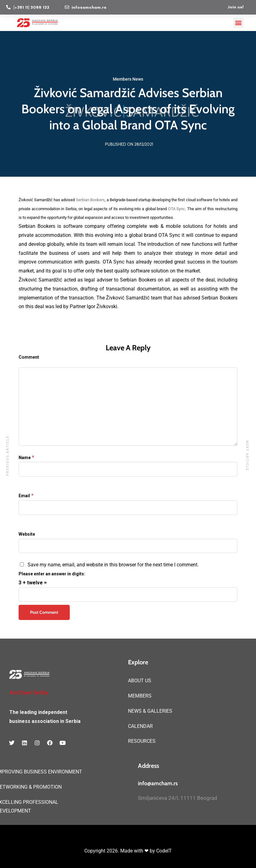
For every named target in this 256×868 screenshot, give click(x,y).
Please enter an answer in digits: (52, 574)
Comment (29, 357)
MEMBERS (140, 696)
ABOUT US (140, 681)
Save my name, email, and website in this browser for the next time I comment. (113, 565)
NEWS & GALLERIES (150, 711)
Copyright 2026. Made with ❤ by (120, 851)
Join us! (236, 7)
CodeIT (164, 851)
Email (24, 496)
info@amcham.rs (158, 783)
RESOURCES (142, 741)
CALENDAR (140, 726)
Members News (128, 79)
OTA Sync (177, 209)
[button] (238, 23)
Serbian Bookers (90, 200)
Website (27, 534)
